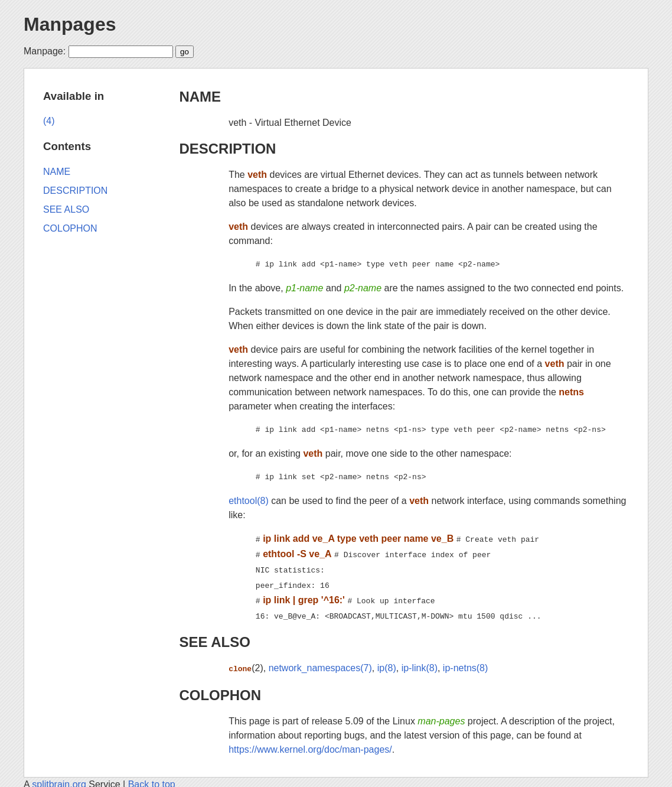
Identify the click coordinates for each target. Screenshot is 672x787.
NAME (200, 97)
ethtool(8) (249, 501)
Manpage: (45, 51)
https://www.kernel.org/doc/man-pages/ (310, 741)
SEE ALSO (214, 635)
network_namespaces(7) (320, 661)
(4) (49, 121)
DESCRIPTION (227, 149)
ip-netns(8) (465, 661)
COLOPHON (220, 687)
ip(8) (387, 661)
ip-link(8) (420, 661)
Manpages (70, 24)
